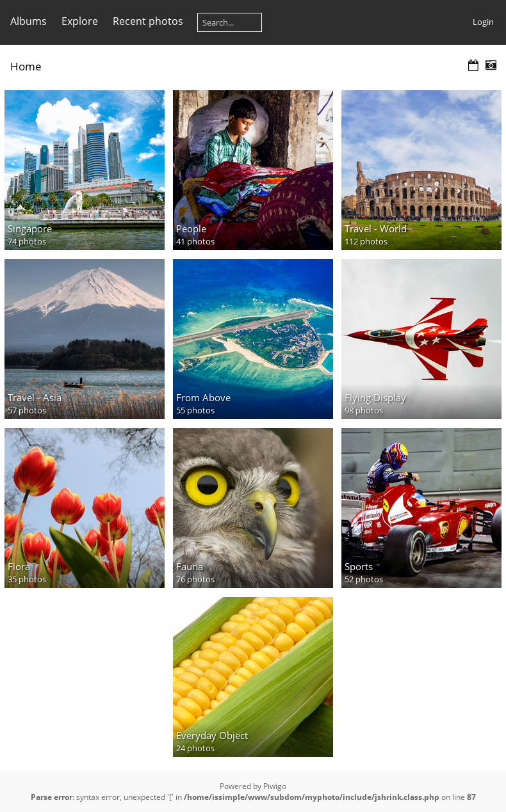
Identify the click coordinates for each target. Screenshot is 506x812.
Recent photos (148, 21)
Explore (80, 21)
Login (483, 22)
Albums (29, 21)
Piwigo (275, 786)
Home (26, 66)
